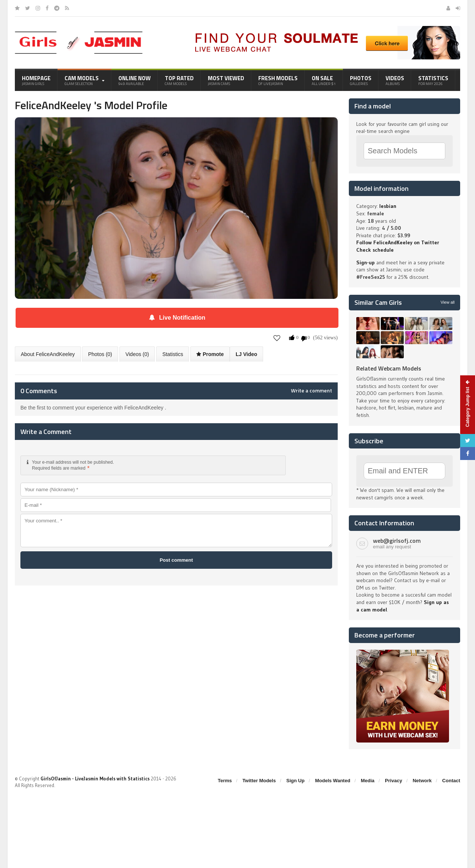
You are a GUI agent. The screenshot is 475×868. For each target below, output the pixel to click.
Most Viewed (226, 80)
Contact (451, 781)
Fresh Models (278, 80)
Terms (225, 781)
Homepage (36, 80)
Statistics (433, 80)
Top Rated (179, 80)
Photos (361, 80)
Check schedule (375, 250)
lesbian (388, 206)
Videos (395, 80)
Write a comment (312, 391)
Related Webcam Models (389, 368)
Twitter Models (259, 781)
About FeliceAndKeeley (48, 354)
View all (448, 302)
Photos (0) (100, 354)
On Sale (324, 80)
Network (422, 781)
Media (368, 781)
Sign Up (296, 781)
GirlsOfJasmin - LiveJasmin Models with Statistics (95, 779)
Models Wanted (333, 781)
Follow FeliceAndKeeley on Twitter (398, 242)
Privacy (393, 781)
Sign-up (366, 262)
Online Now (135, 80)
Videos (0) (137, 354)
